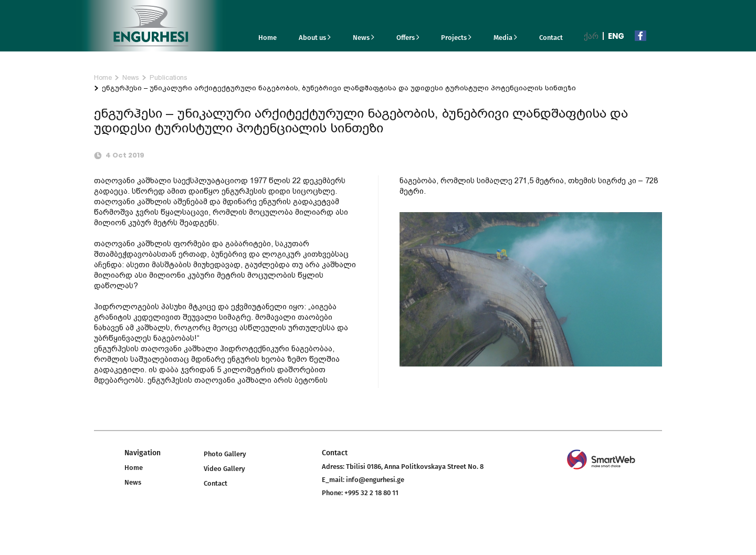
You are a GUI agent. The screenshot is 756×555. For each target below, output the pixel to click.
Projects (456, 38)
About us (315, 38)
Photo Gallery (225, 454)
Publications (169, 77)
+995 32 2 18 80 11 (371, 493)
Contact (551, 38)
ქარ (591, 36)
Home (267, 38)
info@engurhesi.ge (375, 480)
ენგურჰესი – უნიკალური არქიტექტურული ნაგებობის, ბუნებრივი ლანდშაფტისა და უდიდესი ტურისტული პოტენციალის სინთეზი (339, 88)
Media (505, 38)
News (364, 38)
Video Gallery (224, 469)
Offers (408, 38)
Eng (616, 36)
